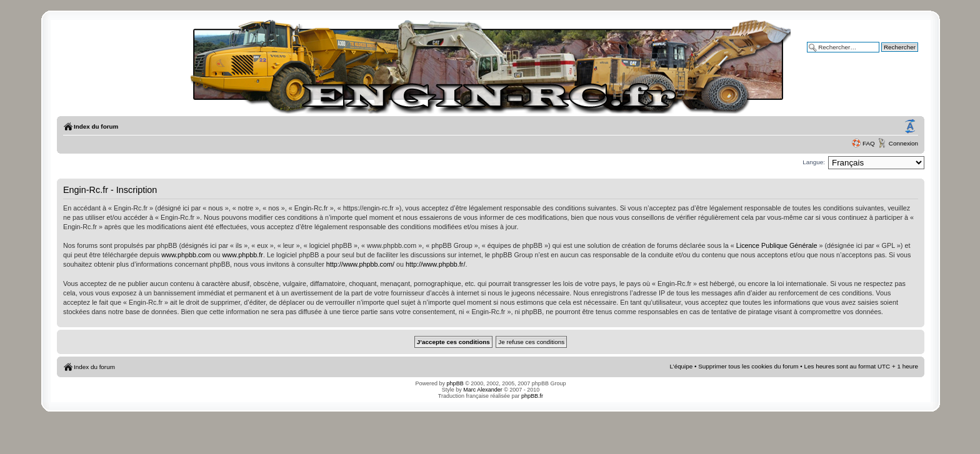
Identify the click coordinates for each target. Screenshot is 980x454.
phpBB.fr (532, 396)
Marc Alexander (483, 390)
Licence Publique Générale (777, 245)
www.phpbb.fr (243, 255)
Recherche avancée (891, 56)
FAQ (869, 143)
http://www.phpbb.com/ (360, 264)
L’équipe (682, 366)
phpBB (455, 383)
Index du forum (96, 126)
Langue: (814, 162)
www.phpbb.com (186, 255)
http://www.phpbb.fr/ (435, 264)
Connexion (903, 143)
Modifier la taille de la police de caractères (910, 127)
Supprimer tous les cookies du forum (748, 366)
